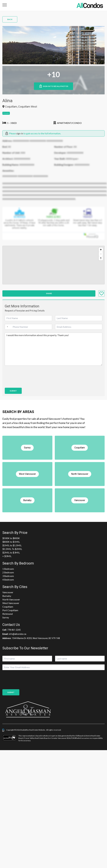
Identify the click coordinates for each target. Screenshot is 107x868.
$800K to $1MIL (11, 542)
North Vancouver (11, 599)
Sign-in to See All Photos (54, 86)
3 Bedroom (8, 576)
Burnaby (7, 596)
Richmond (8, 614)
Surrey (6, 617)
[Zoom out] (101, 254)
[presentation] (27, 383)
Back (10, 19)
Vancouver (8, 592)
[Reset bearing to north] (101, 258)
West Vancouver (11, 603)
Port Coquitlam (10, 610)
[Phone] (28, 327)
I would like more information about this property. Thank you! (54, 349)
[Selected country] (7, 327)
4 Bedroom (8, 580)
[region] (54, 265)
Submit (13, 391)
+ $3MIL (7, 556)
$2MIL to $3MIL (11, 552)
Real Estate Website (37, 730)
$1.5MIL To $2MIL (12, 549)
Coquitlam (8, 607)
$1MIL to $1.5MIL (12, 545)
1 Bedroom (8, 569)
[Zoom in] (101, 250)
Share (49, 293)
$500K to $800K (11, 538)
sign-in (20, 133)
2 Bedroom (8, 572)
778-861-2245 (14, 630)
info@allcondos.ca (18, 634)
